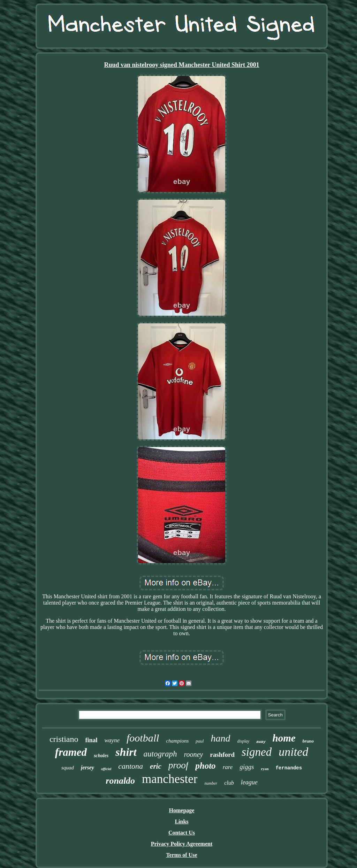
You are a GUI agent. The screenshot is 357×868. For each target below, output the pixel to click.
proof (178, 765)
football (143, 738)
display (243, 741)
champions (177, 741)
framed (71, 752)
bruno (308, 741)
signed (257, 752)
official (106, 769)
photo (205, 766)
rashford (222, 755)
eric (156, 766)
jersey (88, 767)
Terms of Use (181, 855)
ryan (265, 769)
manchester (170, 779)
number (211, 783)
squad (68, 768)
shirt (126, 752)
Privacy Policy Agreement (182, 844)
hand (220, 738)
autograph (160, 754)
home (284, 738)
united (293, 752)
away (261, 742)
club (229, 783)
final (92, 740)
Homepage (182, 810)
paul (200, 741)
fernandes (289, 768)
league (249, 782)
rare (228, 767)
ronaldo (120, 781)
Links (181, 821)
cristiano (64, 739)
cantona (131, 766)
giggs (247, 767)
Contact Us (182, 833)
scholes (101, 756)
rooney (193, 754)
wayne (112, 740)
